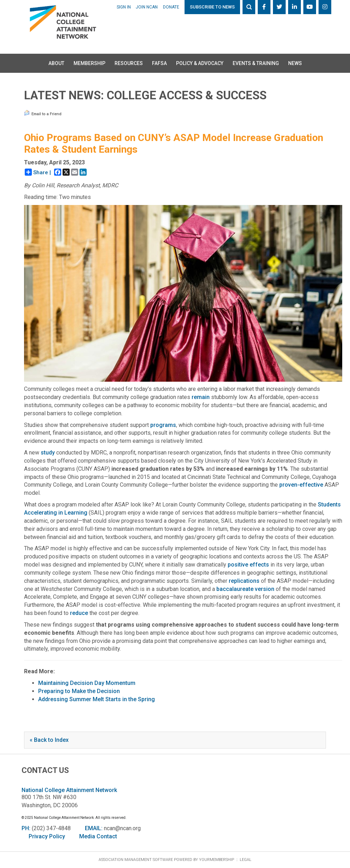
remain (201, 397)
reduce (79, 613)
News (295, 63)
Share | (38, 172)
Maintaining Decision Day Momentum (87, 683)
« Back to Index (49, 740)
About (56, 63)
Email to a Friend (43, 113)
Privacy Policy (47, 836)
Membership (89, 63)
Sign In (124, 7)
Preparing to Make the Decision (79, 691)
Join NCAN (147, 7)
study (48, 453)
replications (244, 581)
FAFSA (159, 63)
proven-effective (301, 485)
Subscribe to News (212, 7)
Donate (171, 7)
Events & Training (256, 63)
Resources (129, 63)
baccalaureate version (245, 589)
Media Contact (98, 836)
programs (163, 425)
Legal (246, 860)
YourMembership (217, 860)
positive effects (248, 565)
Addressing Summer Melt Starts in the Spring (97, 699)
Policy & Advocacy (200, 63)
